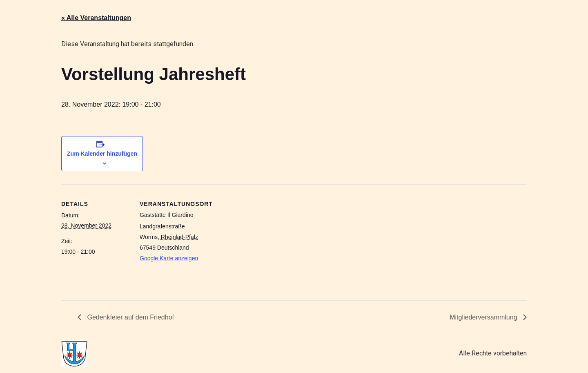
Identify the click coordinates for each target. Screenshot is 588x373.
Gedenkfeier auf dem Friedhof (130, 317)
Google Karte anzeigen (169, 258)
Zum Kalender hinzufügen (102, 154)
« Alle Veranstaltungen (96, 18)
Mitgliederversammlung (484, 317)
